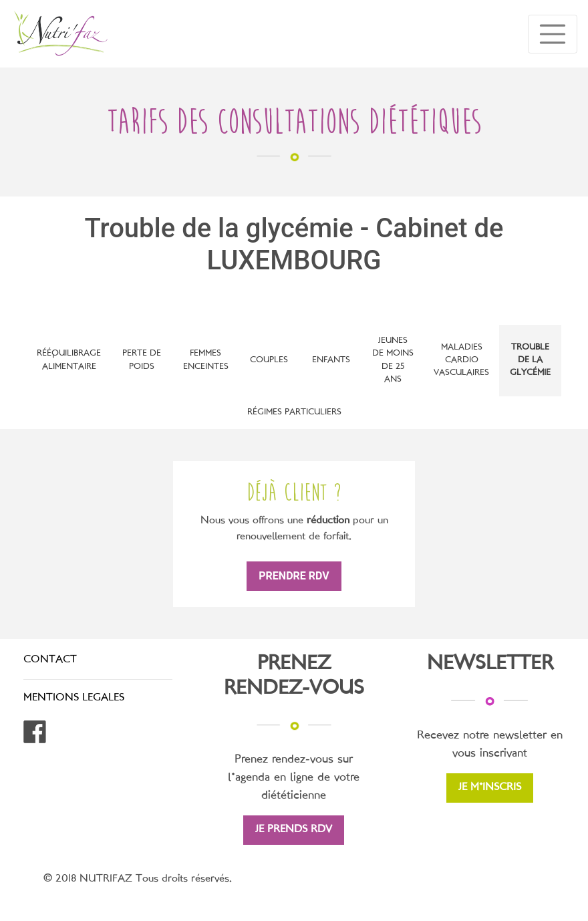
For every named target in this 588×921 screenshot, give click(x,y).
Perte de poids (142, 360)
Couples (269, 360)
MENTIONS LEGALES (74, 698)
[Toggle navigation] (553, 34)
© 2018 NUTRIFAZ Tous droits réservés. (138, 879)
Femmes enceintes (206, 360)
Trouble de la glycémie (530, 360)
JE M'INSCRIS (490, 788)
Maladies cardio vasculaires (461, 360)
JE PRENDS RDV (294, 830)
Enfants (331, 360)
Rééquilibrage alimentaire (69, 360)
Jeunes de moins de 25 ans (393, 360)
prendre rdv (294, 576)
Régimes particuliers (294, 412)
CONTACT (50, 660)
